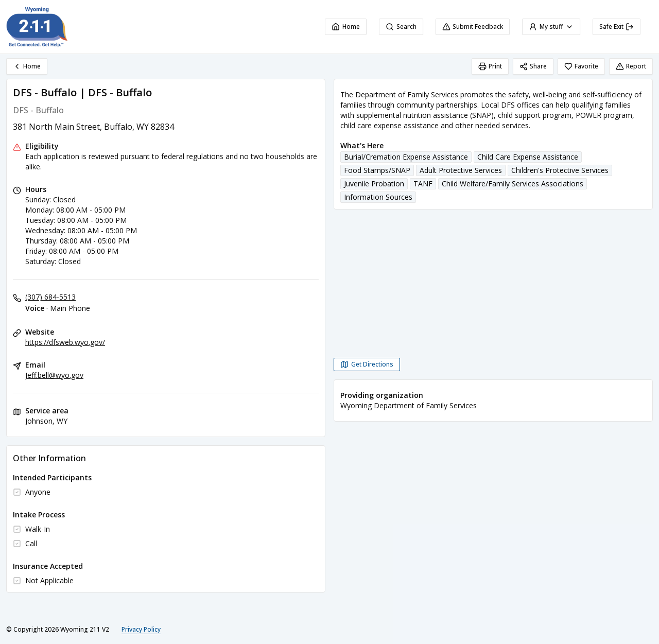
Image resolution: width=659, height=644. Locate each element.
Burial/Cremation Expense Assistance (406, 157)
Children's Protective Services (560, 170)
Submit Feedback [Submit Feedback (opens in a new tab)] (473, 27)
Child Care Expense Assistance (528, 157)
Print (490, 66)
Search (401, 27)
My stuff (551, 27)
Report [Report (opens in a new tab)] (631, 66)
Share (533, 66)
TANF (423, 184)
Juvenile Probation (374, 184)
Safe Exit (617, 27)
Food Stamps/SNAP (377, 170)
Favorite (581, 66)
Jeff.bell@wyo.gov (54, 375)
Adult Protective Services (461, 170)
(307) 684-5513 (50, 297)
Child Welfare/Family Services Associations (513, 184)
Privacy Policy (141, 629)
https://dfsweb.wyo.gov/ (65, 342)
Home (346, 27)
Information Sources (378, 197)
